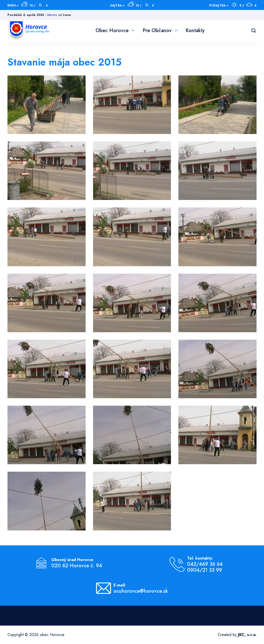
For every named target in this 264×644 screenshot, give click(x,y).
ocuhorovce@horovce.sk (141, 591)
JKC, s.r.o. (247, 635)
